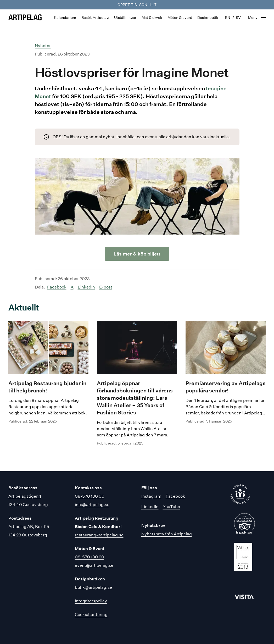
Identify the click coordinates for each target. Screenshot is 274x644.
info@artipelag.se (92, 505)
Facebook (57, 287)
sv (238, 18)
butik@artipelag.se (93, 587)
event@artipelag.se (94, 565)
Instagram (151, 496)
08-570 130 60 (90, 557)
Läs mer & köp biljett (137, 254)
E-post (106, 287)
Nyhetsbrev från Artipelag (167, 534)
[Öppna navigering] (257, 18)
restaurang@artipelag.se (99, 535)
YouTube (171, 507)
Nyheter (43, 46)
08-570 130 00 (90, 496)
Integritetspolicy (91, 601)
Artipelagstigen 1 (25, 496)
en (228, 18)
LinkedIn (86, 287)
